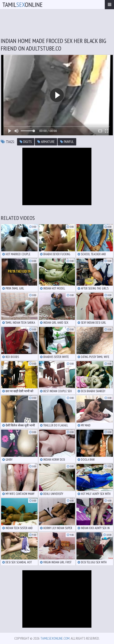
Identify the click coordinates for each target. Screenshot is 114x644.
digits (26, 142)
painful (67, 142)
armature (46, 142)
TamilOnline (22, 4)
